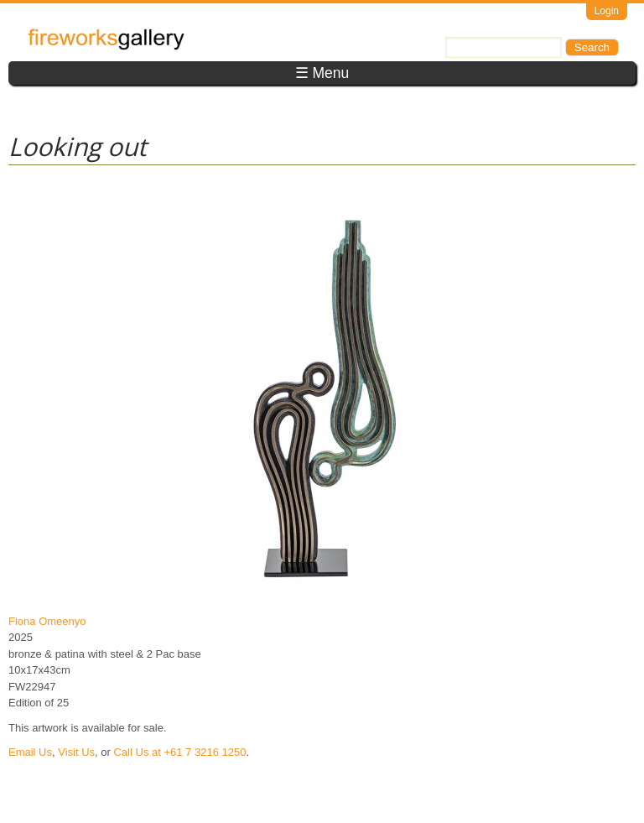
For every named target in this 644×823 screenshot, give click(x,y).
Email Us (30, 752)
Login (607, 11)
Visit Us (76, 752)
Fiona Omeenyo (47, 621)
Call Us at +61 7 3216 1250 (179, 752)
